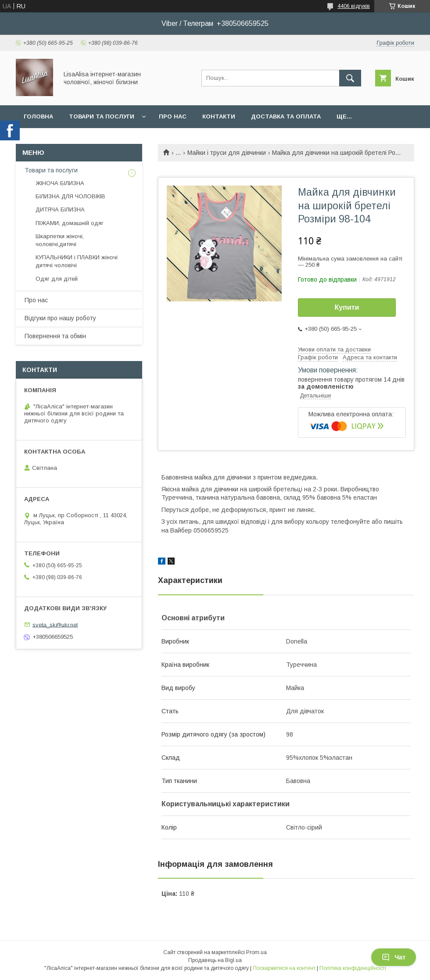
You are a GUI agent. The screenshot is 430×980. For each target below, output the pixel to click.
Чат (394, 957)
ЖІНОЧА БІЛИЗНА (60, 183)
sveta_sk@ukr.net (55, 624)
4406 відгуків (354, 6)
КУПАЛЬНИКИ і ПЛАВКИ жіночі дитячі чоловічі (77, 261)
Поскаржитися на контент (284, 968)
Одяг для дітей (57, 279)
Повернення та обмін (55, 336)
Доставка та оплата (286, 116)
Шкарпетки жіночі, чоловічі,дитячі (60, 240)
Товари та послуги (102, 116)
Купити (347, 307)
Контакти (219, 116)
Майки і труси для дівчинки (227, 153)
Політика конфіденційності (353, 968)
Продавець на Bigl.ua (215, 960)
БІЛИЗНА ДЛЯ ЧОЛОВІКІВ (70, 196)
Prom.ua (256, 952)
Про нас (173, 116)
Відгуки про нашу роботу (60, 318)
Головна (38, 116)
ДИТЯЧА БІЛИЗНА (60, 209)
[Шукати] (350, 78)
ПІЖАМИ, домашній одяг (70, 223)
